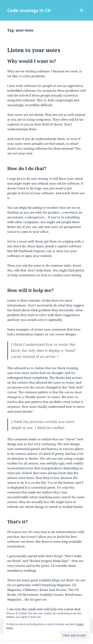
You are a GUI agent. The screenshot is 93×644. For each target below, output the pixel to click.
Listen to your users (34, 50)
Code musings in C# (29, 10)
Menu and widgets (82, 14)
